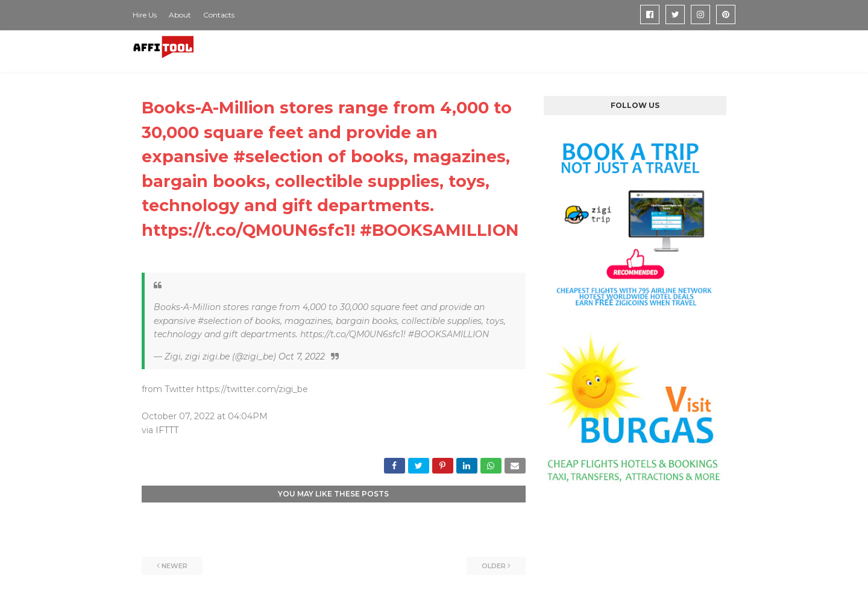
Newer (175, 566)
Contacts (219, 15)
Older (494, 566)
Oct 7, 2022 (302, 357)
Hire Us (145, 15)
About (180, 15)
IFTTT (167, 430)
